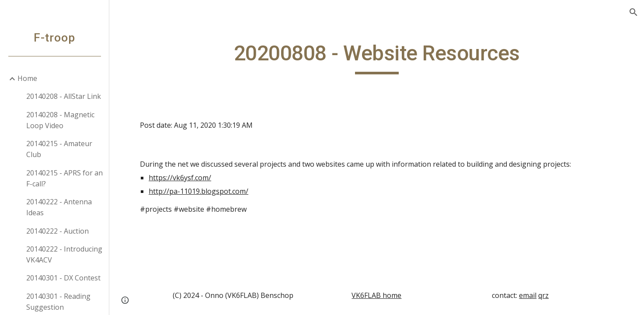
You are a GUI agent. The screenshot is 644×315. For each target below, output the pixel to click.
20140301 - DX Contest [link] (63, 278)
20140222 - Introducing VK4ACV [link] (64, 254)
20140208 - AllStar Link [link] (64, 96)
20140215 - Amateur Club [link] (59, 149)
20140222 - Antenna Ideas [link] (59, 207)
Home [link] (27, 78)
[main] (377, 57)
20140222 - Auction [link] (57, 231)
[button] (634, 12)
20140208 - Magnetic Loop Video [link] (60, 120)
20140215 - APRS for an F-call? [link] (64, 178)
